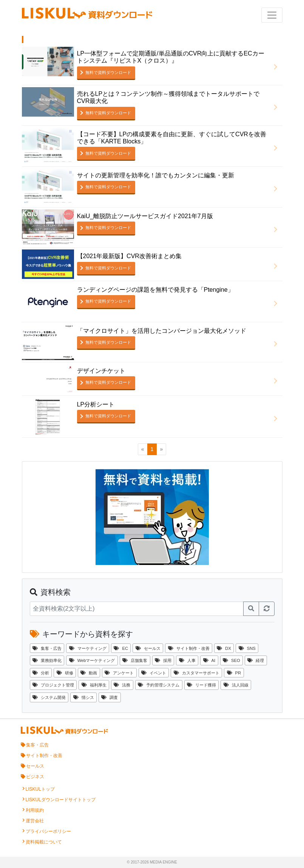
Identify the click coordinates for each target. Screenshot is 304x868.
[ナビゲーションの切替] (272, 15)
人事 (187, 660)
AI (209, 660)
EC (121, 648)
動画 (89, 673)
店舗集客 (135, 660)
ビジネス (35, 777)
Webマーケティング (92, 660)
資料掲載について (44, 842)
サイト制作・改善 (189, 648)
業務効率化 (47, 660)
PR (234, 673)
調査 (110, 697)
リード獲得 (201, 685)
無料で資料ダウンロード (108, 72)
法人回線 (236, 685)
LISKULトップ (40, 789)
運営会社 (35, 821)
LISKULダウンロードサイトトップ (61, 800)
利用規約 (35, 810)
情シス (84, 697)
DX (224, 648)
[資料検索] (137, 609)
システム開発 (49, 697)
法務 (122, 685)
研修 (65, 673)
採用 (163, 660)
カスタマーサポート (197, 673)
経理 (256, 660)
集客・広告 (47, 648)
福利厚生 (94, 685)
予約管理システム (159, 685)
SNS (247, 648)
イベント (154, 673)
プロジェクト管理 (53, 685)
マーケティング (88, 648)
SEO (231, 660)
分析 (41, 673)
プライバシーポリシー (48, 831)
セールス (148, 648)
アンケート (119, 673)
